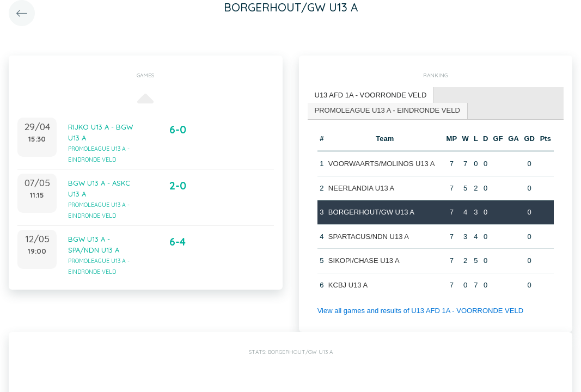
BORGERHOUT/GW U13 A (371, 212)
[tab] (371, 96)
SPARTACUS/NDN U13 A (369, 237)
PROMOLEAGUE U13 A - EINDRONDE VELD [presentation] (387, 110)
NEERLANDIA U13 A (361, 188)
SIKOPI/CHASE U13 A (364, 261)
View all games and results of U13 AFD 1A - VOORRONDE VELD (420, 311)
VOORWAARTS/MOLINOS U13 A (382, 164)
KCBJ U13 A (348, 285)
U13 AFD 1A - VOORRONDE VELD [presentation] (371, 95)
